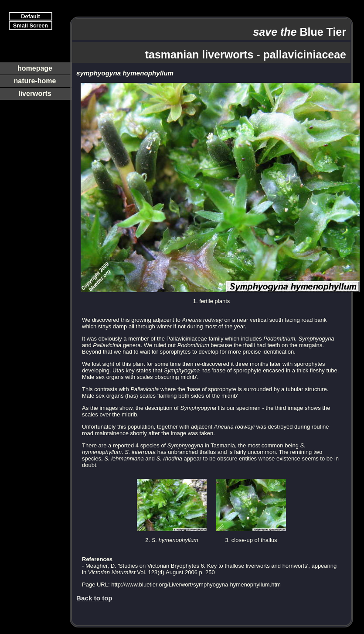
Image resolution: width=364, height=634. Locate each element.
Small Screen (31, 26)
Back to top (94, 598)
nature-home (35, 81)
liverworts (35, 94)
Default (30, 16)
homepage (35, 68)
